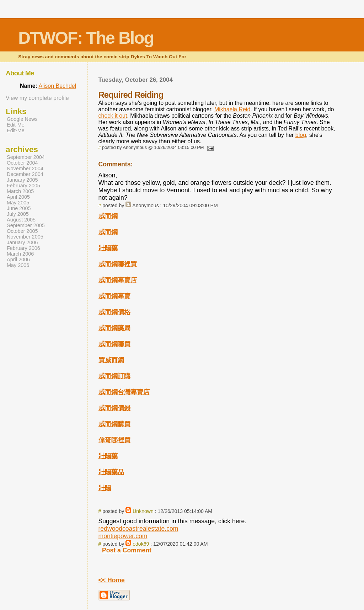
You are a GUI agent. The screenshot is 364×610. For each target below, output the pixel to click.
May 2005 (18, 203)
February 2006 (23, 248)
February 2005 (23, 186)
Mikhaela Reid (232, 109)
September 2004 (26, 157)
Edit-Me (16, 125)
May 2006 (18, 265)
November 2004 (25, 168)
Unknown (143, 511)
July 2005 (18, 214)
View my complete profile (37, 98)
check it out (113, 116)
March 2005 (20, 191)
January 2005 (22, 180)
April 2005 (18, 197)
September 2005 (26, 225)
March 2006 (20, 254)
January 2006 (22, 242)
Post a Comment (127, 550)
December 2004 (25, 174)
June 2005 (19, 208)
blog (301, 135)
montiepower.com (123, 536)
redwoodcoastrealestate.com (138, 529)
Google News (22, 119)
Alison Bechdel (57, 86)
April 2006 (18, 259)
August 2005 (21, 220)
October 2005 (22, 231)
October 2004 (22, 163)
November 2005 (25, 237)
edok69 (141, 544)
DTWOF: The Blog (86, 38)
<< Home (112, 580)
